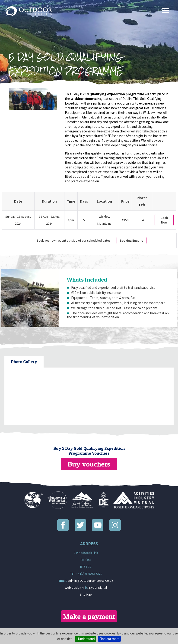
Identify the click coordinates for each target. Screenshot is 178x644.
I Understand (85, 639)
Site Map (86, 595)
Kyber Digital (98, 588)
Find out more (109, 639)
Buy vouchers (89, 464)
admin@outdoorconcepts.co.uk (91, 581)
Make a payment (89, 616)
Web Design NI (75, 588)
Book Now (164, 220)
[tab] (24, 362)
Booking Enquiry (132, 240)
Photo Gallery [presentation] (24, 362)
